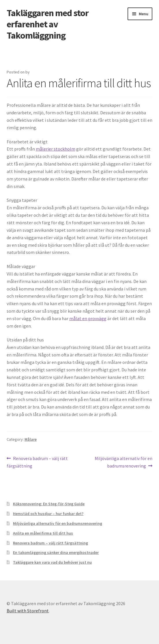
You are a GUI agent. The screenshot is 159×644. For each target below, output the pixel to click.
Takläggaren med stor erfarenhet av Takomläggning (48, 24)
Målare (31, 439)
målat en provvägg (88, 318)
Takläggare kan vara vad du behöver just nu (52, 562)
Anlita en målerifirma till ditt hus (43, 533)
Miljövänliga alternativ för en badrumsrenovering (123, 462)
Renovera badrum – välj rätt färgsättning (37, 462)
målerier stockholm (56, 149)
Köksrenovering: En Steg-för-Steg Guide (49, 504)
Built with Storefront (28, 611)
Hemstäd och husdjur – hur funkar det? (48, 514)
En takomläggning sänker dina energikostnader (56, 552)
